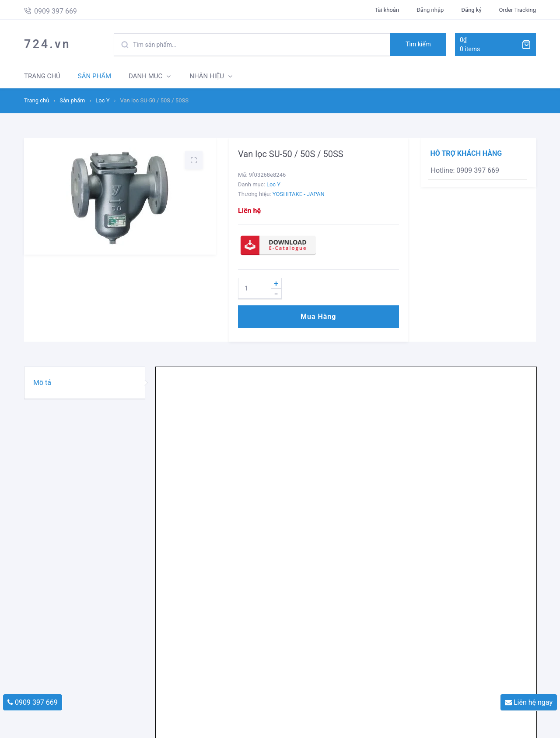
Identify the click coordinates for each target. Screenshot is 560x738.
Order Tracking (518, 10)
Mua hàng (318, 317)
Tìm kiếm (418, 44)
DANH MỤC (145, 76)
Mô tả (42, 383)
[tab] (85, 383)
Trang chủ (37, 100)
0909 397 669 (33, 702)
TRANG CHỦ (42, 76)
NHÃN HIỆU (207, 76)
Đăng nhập (430, 10)
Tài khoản (387, 10)
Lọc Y (102, 100)
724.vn (47, 44)
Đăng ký (471, 10)
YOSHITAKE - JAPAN (299, 194)
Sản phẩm (72, 100)
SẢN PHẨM (94, 76)
